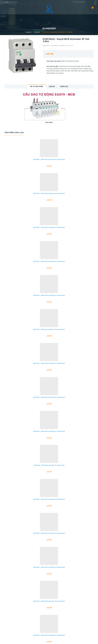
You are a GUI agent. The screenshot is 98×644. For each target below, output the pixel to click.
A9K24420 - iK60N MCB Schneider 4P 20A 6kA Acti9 (49, 324)
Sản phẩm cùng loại (14, 133)
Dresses (6, 22)
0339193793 (14, 2)
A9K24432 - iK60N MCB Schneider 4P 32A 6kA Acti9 (49, 258)
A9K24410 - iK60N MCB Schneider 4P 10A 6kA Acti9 (49, 424)
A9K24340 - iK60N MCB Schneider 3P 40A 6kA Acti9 (49, 557)
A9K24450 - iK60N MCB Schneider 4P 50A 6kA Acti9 (49, 192)
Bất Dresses (7, 24)
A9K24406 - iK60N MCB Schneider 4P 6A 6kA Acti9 (49, 457)
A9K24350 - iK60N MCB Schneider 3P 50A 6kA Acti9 (49, 523)
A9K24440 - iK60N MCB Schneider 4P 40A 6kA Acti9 (49, 225)
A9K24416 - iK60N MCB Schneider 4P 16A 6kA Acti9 (49, 358)
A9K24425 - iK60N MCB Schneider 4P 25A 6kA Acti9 (49, 291)
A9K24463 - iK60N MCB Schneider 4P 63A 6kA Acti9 (49, 159)
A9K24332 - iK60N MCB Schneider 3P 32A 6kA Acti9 (49, 590)
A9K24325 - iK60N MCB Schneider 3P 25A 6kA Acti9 (49, 623)
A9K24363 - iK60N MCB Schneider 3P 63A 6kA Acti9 (49, 490)
